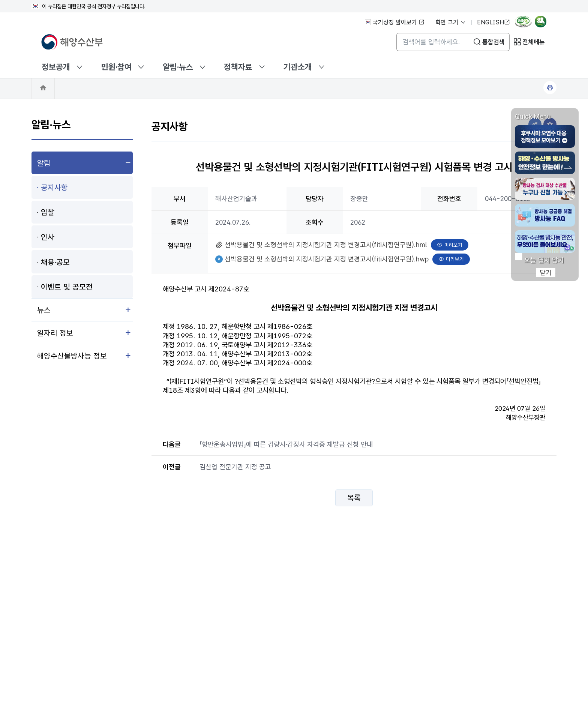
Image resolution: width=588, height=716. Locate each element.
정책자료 (238, 67)
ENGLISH (493, 22)
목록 (354, 498)
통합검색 (493, 42)
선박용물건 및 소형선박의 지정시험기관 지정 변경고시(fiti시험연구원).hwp (326, 258)
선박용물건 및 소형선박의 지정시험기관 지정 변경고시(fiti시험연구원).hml (326, 244)
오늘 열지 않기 (544, 260)
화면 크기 (451, 22)
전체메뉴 (534, 42)
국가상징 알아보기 (395, 22)
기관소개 (298, 67)
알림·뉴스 (178, 67)
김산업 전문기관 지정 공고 (235, 467)
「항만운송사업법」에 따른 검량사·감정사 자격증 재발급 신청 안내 (286, 444)
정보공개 (56, 67)
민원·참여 (116, 67)
